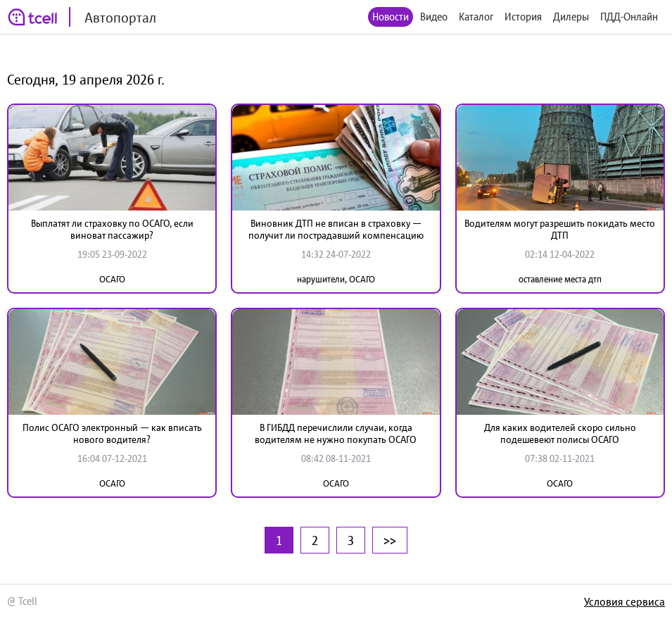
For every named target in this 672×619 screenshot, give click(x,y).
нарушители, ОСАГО (336, 279)
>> (390, 540)
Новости (391, 17)
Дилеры (571, 17)
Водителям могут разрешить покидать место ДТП (560, 229)
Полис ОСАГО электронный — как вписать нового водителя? (112, 433)
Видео (434, 17)
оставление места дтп (560, 279)
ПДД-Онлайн (629, 17)
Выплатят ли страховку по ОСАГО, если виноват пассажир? (112, 229)
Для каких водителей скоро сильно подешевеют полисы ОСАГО (560, 433)
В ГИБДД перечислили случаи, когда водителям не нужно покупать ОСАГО (336, 433)
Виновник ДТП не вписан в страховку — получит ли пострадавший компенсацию (336, 229)
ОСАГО (112, 279)
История (523, 17)
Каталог (476, 17)
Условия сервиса (625, 601)
